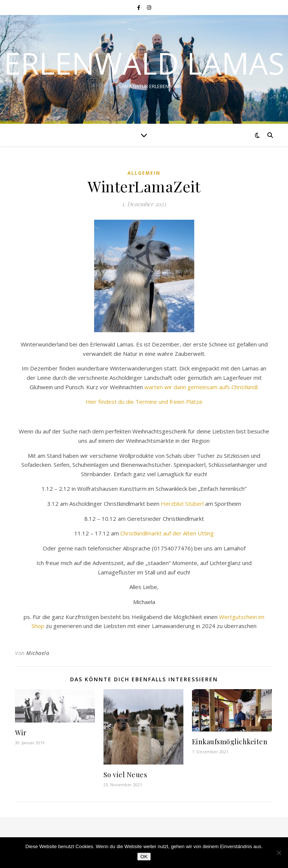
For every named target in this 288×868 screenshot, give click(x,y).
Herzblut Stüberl (182, 504)
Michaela (38, 653)
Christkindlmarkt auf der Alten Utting (167, 533)
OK (144, 857)
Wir (21, 733)
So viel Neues (125, 775)
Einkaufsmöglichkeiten (230, 742)
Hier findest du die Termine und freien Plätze (144, 402)
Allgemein (144, 173)
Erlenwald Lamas (144, 63)
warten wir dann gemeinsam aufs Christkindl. (202, 387)
